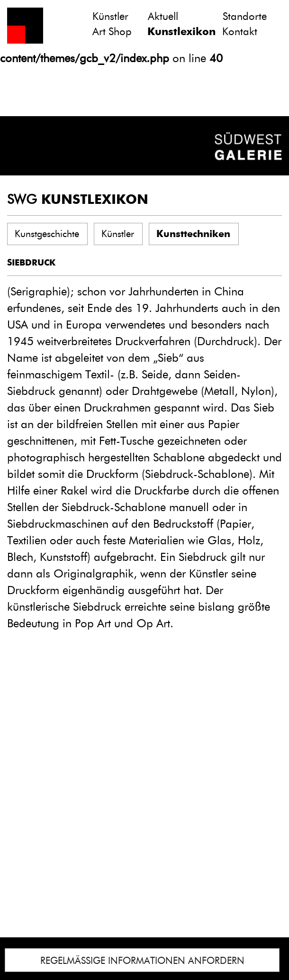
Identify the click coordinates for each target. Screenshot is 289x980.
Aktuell (163, 16)
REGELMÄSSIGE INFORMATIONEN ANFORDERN (142, 961)
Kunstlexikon (181, 32)
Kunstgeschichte (47, 234)
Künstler (110, 16)
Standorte (245, 16)
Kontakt (240, 32)
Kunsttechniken (193, 234)
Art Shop (112, 32)
